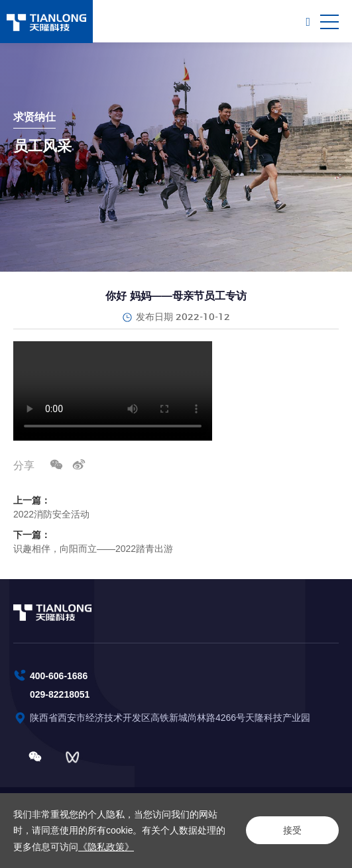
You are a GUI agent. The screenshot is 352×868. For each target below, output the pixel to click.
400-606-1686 (59, 676)
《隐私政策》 (106, 847)
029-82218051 (60, 694)
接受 (292, 830)
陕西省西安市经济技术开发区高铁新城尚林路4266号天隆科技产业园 (171, 718)
